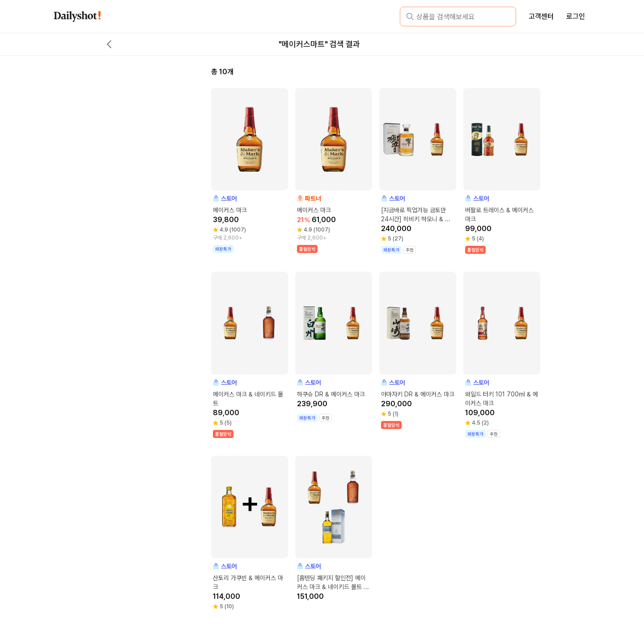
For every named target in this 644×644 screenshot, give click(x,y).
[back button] (109, 44)
